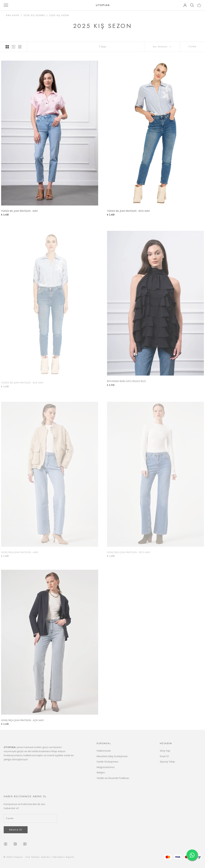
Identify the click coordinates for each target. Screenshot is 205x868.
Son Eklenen (162, 47)
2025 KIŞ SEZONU (34, 15)
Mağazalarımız (106, 767)
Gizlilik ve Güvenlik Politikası (113, 778)
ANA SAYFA (13, 15)
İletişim (101, 773)
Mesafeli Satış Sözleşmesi (112, 756)
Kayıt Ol (164, 756)
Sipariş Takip (167, 762)
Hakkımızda (104, 751)
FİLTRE (192, 47)
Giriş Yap (165, 751)
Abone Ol (16, 830)
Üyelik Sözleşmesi (107, 762)
